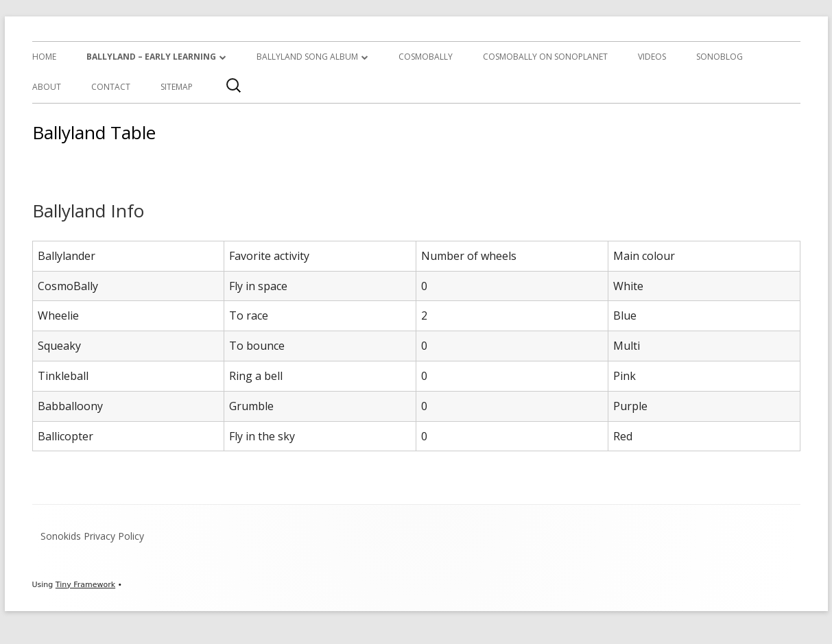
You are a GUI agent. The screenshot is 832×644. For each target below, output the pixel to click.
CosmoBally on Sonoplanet (545, 57)
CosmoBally (426, 57)
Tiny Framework (85, 585)
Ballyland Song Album (307, 57)
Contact (111, 87)
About (47, 87)
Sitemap (177, 87)
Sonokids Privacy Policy (92, 536)
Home (44, 57)
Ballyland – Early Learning (151, 57)
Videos (652, 57)
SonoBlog (720, 57)
